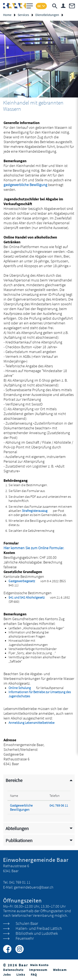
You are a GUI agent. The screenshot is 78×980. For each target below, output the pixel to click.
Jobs (7, 974)
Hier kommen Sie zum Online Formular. (37, 548)
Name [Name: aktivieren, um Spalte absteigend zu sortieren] (14, 796)
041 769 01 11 (20, 882)
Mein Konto (39, 965)
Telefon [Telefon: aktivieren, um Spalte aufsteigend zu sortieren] (55, 796)
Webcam (60, 970)
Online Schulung (22, 688)
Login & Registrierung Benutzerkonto (63, 6)
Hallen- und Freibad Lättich (39, 928)
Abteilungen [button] (17, 828)
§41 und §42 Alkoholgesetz (29, 597)
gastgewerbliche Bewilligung (25, 185)
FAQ (34, 974)
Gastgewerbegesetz (24, 581)
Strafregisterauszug (37, 511)
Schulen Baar (27, 923)
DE (39, 6)
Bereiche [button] (14, 780)
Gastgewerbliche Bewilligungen (21, 807)
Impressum (38, 970)
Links (21, 974)
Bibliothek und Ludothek (37, 933)
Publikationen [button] (19, 841)
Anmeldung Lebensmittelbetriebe (34, 723)
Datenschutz (13, 970)
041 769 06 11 (59, 805)
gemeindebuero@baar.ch (34, 887)
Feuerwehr (25, 938)
